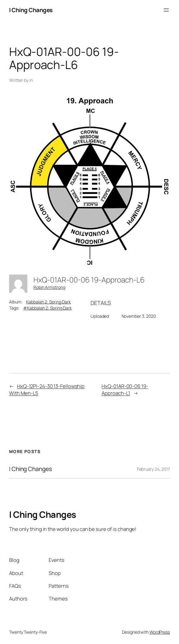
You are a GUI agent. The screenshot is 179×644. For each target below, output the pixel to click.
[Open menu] (166, 10)
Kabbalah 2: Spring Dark (48, 302)
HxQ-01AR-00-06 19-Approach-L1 (125, 390)
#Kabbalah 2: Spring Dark (47, 308)
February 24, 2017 (153, 469)
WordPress (160, 632)
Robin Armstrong (49, 287)
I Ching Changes (31, 10)
